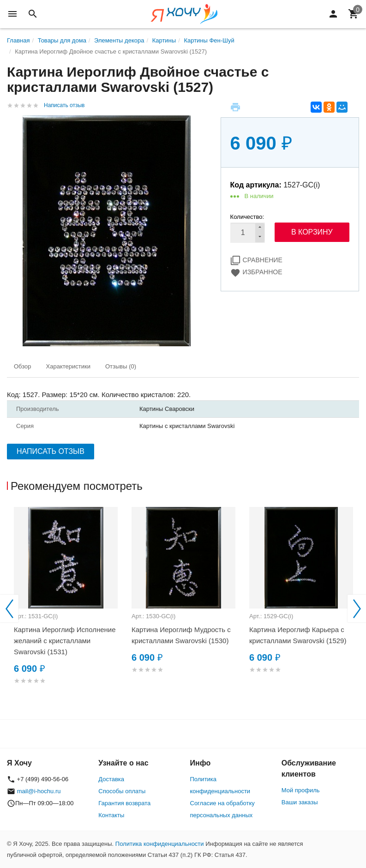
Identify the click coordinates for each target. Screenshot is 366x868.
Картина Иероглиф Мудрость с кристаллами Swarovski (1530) (181, 635)
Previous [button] (9, 609)
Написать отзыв (64, 105)
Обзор (23, 366)
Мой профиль (301, 790)
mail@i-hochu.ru (39, 791)
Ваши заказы (300, 802)
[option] (66, 607)
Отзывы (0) (121, 366)
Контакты (111, 815)
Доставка (111, 779)
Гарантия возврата (124, 803)
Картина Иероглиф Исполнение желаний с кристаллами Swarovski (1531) (65, 641)
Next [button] (357, 609)
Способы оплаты (122, 791)
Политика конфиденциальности (160, 844)
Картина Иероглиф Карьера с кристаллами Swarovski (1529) (298, 635)
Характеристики (68, 366)
